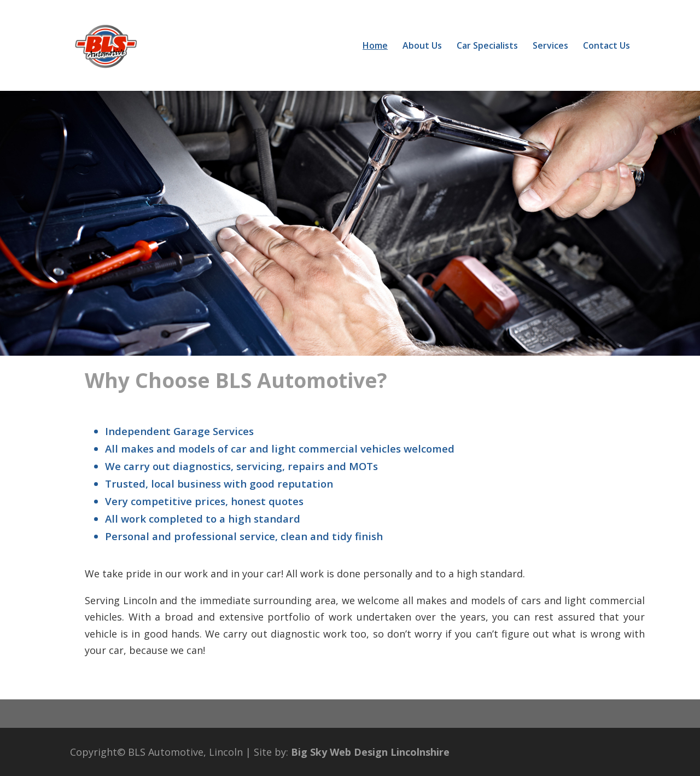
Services (550, 47)
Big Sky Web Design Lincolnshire (370, 752)
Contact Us (606, 47)
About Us (422, 47)
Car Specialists (487, 47)
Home (375, 47)
